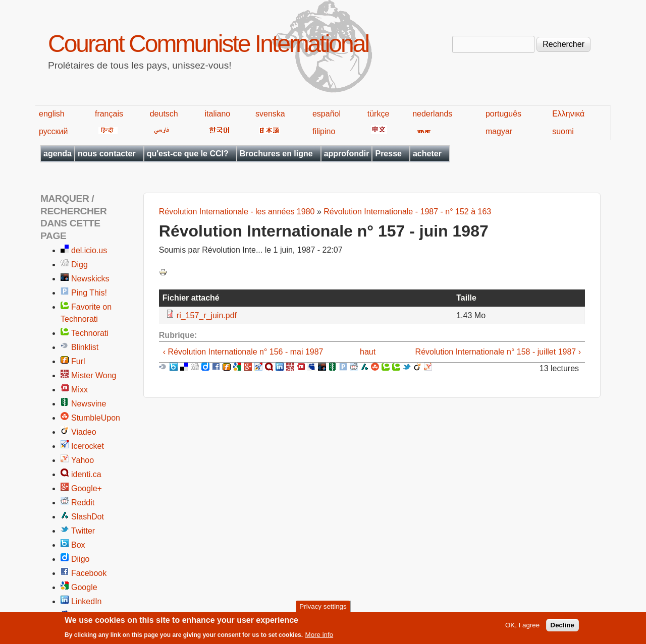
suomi (563, 131)
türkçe (379, 114)
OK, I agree (522, 628)
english (52, 114)
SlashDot (88, 517)
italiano (218, 114)
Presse (388, 154)
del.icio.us (89, 250)
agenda (58, 154)
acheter (427, 154)
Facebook (89, 573)
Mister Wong (94, 375)
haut (368, 352)
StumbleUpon (96, 418)
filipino (324, 131)
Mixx (79, 390)
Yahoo (83, 460)
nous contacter (107, 154)
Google (84, 587)
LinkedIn (87, 601)
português (503, 114)
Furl (78, 361)
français (109, 114)
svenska (270, 114)
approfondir (347, 154)
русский (53, 131)
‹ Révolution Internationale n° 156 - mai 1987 (243, 352)
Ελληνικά (568, 114)
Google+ (87, 488)
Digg (79, 265)
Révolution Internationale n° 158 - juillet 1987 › (498, 352)
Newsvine (89, 404)
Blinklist (85, 347)
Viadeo (84, 432)
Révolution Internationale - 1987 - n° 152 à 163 (407, 212)
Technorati (90, 333)
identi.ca (86, 474)
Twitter (83, 531)
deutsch (164, 114)
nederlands (432, 114)
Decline (562, 628)
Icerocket (88, 446)
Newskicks (90, 279)
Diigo (80, 559)
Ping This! (89, 293)
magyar (499, 131)
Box (78, 545)
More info (319, 638)
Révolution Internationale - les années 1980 (237, 212)
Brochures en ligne (276, 154)
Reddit (83, 503)
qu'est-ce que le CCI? (188, 154)
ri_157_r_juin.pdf (207, 315)
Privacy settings (323, 609)
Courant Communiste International (208, 44)
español (327, 114)
